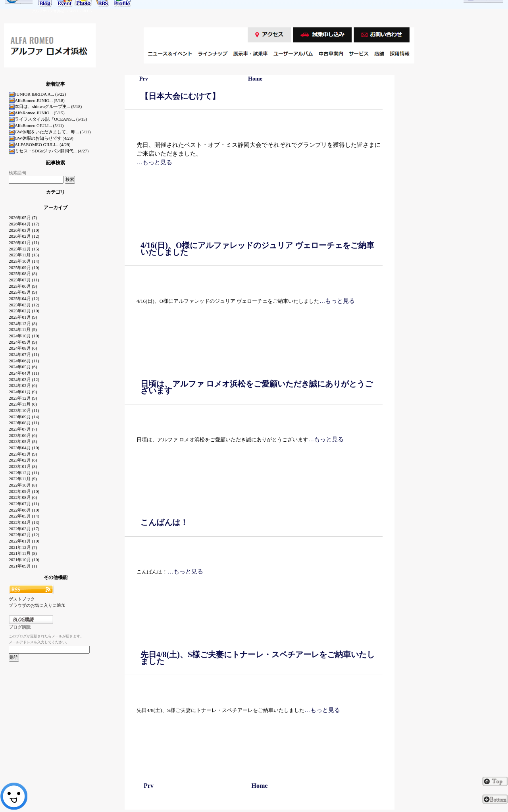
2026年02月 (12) (24, 236)
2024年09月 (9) (23, 342)
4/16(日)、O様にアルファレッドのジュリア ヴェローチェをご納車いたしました (257, 249)
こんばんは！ (164, 522)
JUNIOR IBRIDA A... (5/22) (37, 94)
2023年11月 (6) (23, 404)
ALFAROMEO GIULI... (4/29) (40, 144)
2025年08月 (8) (23, 273)
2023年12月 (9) (23, 398)
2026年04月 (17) (24, 224)
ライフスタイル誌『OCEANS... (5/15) (48, 119)
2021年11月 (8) (23, 553)
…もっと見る (154, 162)
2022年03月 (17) (24, 529)
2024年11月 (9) (23, 329)
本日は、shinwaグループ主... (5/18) (45, 106)
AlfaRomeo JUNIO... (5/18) (37, 100)
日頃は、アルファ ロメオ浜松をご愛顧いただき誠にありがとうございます (257, 387)
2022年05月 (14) (24, 516)
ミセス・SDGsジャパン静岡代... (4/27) (49, 151)
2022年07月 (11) (24, 504)
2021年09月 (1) (23, 566)
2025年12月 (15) (24, 249)
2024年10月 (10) (24, 336)
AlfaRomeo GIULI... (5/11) (36, 125)
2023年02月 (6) (23, 460)
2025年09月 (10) (24, 267)
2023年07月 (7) (23, 429)
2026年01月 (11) (24, 242)
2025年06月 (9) (23, 286)
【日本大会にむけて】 (180, 96)
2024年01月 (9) (23, 392)
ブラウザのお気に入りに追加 (37, 605)
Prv (144, 79)
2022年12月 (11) (24, 473)
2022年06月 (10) (24, 510)
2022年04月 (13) (24, 522)
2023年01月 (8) (23, 466)
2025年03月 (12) (24, 305)
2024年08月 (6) (23, 348)
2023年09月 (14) (24, 417)
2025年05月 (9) (23, 292)
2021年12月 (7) (23, 547)
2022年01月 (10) (24, 541)
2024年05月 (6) (23, 367)
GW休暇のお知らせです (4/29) (41, 138)
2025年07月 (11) (24, 280)
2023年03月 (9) (23, 454)
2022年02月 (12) (24, 535)
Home (255, 79)
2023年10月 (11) (24, 410)
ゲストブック (22, 599)
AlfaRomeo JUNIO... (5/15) (37, 113)
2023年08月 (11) (24, 423)
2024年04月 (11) (24, 373)
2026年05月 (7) (23, 217)
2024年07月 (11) (24, 354)
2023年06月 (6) (23, 435)
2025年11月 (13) (24, 255)
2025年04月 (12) (24, 298)
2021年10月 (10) (24, 560)
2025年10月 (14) (24, 261)
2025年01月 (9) (23, 317)
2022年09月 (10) (24, 491)
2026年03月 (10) (24, 230)
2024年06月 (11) (24, 361)
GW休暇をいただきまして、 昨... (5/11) (50, 132)
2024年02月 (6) (23, 385)
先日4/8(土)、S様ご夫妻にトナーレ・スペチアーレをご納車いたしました (258, 658)
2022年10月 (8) (23, 485)
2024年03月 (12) (24, 379)
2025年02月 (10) (24, 311)
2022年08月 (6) (23, 497)
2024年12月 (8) (23, 323)
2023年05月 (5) (23, 441)
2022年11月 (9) (23, 479)
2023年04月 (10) (24, 448)
